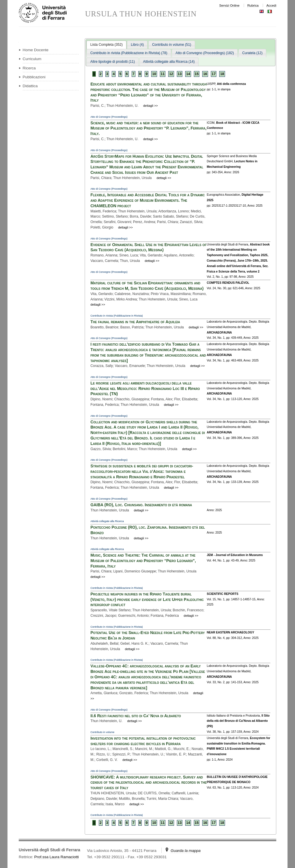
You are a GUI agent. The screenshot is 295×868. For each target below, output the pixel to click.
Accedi (271, 5)
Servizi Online (229, 5)
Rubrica (253, 5)
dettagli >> (151, 106)
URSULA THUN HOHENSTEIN (141, 14)
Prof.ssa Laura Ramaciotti (57, 857)
